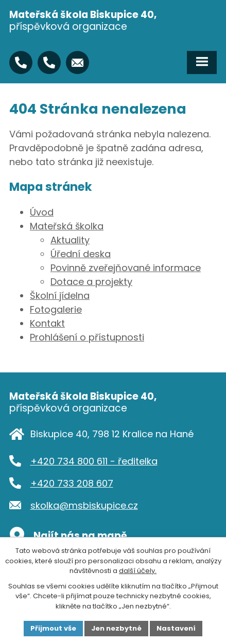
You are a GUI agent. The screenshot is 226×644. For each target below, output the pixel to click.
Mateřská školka (67, 226)
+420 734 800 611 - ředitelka (94, 461)
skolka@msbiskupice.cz (84, 505)
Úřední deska (81, 254)
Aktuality (70, 240)
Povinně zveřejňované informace (126, 268)
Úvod (42, 212)
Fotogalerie (56, 309)
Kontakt (47, 323)
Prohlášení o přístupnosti (87, 337)
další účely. (138, 571)
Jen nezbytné (116, 628)
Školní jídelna (60, 296)
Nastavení (176, 628)
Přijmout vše (53, 628)
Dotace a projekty (91, 282)
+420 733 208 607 (72, 483)
